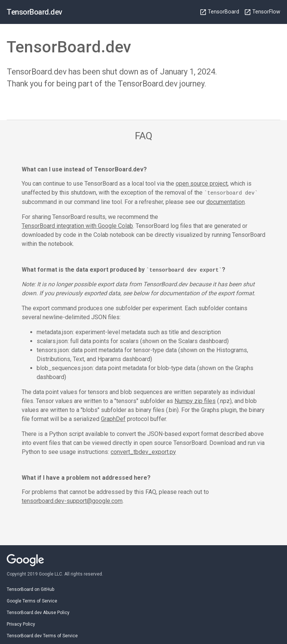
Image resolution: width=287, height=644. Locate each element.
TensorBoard (220, 12)
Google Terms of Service (32, 600)
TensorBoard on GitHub (30, 589)
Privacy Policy (21, 623)
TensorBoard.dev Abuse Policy (38, 612)
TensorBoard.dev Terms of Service (42, 635)
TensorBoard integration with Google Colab (77, 225)
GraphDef (113, 418)
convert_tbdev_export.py (143, 451)
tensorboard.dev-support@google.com (72, 500)
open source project (202, 184)
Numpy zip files (195, 400)
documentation (226, 202)
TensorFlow (263, 12)
